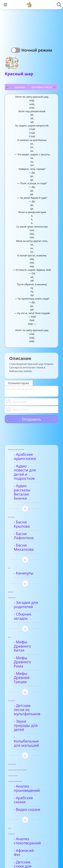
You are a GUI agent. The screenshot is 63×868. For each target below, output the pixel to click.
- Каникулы (25, 548)
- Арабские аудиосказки (26, 457)
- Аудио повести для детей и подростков (29, 470)
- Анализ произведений (28, 734)
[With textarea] (32, 391)
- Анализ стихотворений (28, 783)
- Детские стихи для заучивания (33, 802)
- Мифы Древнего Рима (31, 627)
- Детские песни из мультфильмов (32, 666)
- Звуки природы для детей (30, 678)
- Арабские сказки (31, 744)
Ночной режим (37, 50)
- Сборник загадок (31, 589)
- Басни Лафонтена (32, 517)
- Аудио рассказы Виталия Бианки (30, 484)
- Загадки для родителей (27, 580)
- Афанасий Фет (29, 792)
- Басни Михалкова (32, 524)
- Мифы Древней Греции (30, 638)
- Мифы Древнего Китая (31, 615)
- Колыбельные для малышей (32, 689)
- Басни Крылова (30, 510)
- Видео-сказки (28, 751)
